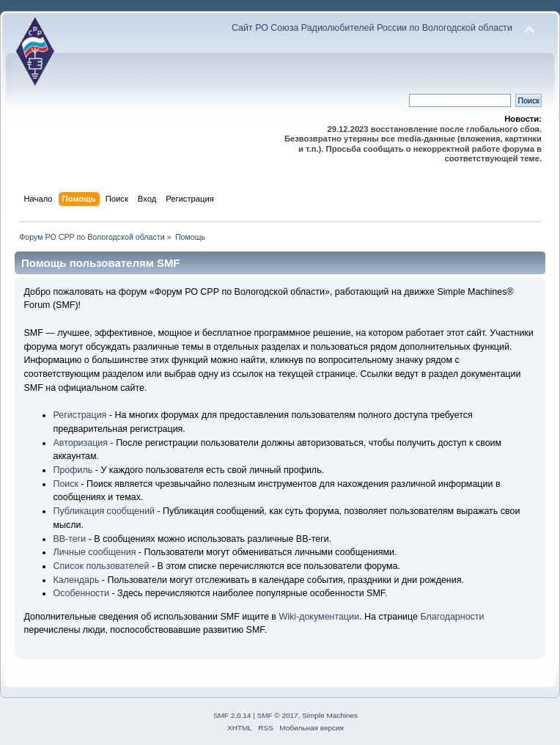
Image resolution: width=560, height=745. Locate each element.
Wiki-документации (319, 617)
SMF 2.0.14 (232, 715)
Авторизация (80, 443)
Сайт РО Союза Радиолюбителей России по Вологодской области (372, 28)
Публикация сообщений (103, 511)
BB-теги (69, 539)
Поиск (66, 484)
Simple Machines (330, 715)
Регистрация (80, 415)
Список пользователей (101, 566)
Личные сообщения (94, 552)
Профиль (73, 470)
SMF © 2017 (278, 715)
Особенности (81, 593)
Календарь (76, 580)
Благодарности (452, 617)
